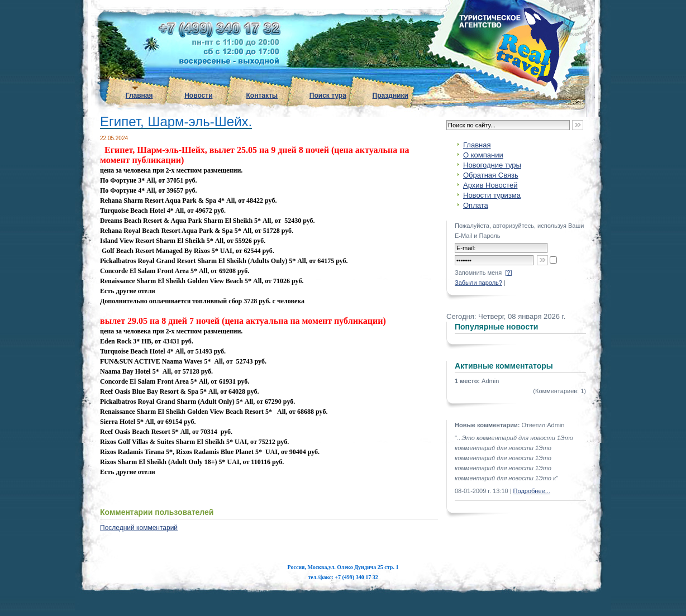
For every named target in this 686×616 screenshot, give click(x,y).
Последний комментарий (139, 528)
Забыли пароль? (478, 283)
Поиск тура (328, 95)
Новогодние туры (492, 165)
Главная (139, 95)
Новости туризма (492, 195)
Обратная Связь (491, 175)
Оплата (476, 205)
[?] (508, 273)
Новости (198, 95)
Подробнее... (532, 491)
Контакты (262, 95)
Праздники (390, 95)
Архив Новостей (490, 185)
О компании (483, 155)
